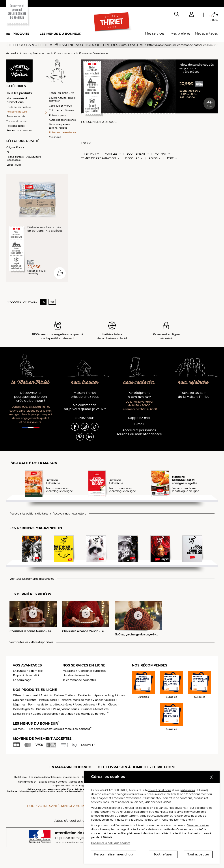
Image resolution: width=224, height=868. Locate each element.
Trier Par (88, 154)
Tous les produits (19, 93)
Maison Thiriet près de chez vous (85, 395)
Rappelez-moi (139, 418)
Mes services (155, 33)
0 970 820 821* (139, 397)
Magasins (69, 671)
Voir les (111, 154)
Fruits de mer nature (19, 107)
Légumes (19, 704)
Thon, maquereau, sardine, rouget (60, 126)
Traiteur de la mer (17, 121)
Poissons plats (57, 115)
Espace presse (47, 782)
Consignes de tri (27, 782)
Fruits (102, 704)
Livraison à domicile (76, 675)
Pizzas (121, 695)
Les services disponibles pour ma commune (54, 777)
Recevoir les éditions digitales (29, 514)
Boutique (67, 714)
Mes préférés (180, 33)
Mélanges (55, 137)
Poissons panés (15, 126)
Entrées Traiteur (65, 695)
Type (170, 158)
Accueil (11, 53)
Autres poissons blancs (62, 120)
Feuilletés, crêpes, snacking (96, 695)
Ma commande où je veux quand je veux (85, 407)
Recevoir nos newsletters (69, 514)
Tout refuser (163, 854)
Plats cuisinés (48, 700)
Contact (62, 782)
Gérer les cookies (198, 825)
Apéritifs (46, 695)
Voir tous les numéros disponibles (32, 579)
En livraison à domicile (28, 671)
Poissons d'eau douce (93, 53)
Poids (153, 158)
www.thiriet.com (160, 790)
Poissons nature (64, 53)
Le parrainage (22, 680)
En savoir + (88, 745)
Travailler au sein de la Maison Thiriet (193, 395)
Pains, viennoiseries (66, 709)
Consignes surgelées (92, 671)
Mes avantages (206, 33)
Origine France (15, 147)
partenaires (187, 790)
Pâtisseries (43, 709)
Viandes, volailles (104, 700)
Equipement (136, 154)
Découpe (132, 158)
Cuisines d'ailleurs (25, 700)
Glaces (113, 704)
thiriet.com (21, 777)
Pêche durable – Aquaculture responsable (24, 158)
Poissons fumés (16, 116)
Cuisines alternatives (95, 709)
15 (44, 302)
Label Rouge (14, 165)
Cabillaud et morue (60, 106)
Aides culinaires (85, 704)
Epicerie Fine (21, 714)
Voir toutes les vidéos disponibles (31, 642)
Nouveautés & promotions (17, 100)
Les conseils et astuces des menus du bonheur (61, 729)
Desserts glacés (23, 709)
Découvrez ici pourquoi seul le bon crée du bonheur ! (31, 397)
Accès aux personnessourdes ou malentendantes (139, 432)
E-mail (139, 424)
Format (161, 154)
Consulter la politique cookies (111, 843)
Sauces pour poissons (19, 130)
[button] (191, 15)
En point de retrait (25, 675)
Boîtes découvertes (45, 714)
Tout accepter (198, 854)
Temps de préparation (99, 158)
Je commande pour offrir (79, 680)
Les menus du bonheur (61, 34)
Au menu (19, 729)
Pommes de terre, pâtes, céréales (50, 704)
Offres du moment (25, 695)
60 (52, 302)
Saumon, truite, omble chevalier (62, 99)
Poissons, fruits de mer (35, 53)
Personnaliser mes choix (114, 854)
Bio (8, 152)
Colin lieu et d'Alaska (61, 110)
